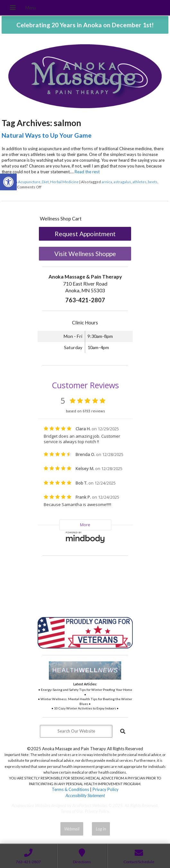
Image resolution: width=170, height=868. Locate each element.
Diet (45, 182)
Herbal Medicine (64, 182)
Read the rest (87, 172)
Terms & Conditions (70, 789)
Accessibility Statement (85, 795)
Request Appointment (85, 234)
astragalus (122, 182)
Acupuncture (29, 182)
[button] (8, 182)
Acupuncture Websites (31, 805)
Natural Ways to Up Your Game (47, 135)
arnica (107, 182)
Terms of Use (72, 811)
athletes (139, 182)
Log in (101, 829)
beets (153, 182)
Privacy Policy (106, 789)
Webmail (72, 829)
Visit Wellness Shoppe (85, 254)
